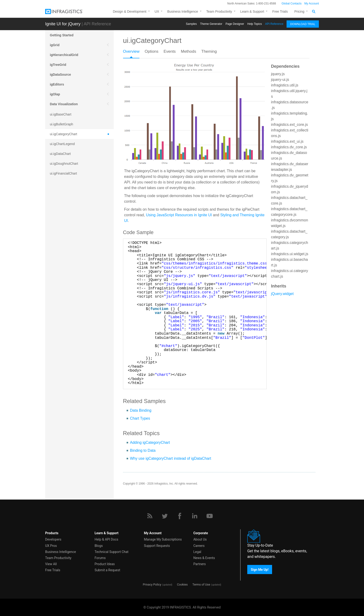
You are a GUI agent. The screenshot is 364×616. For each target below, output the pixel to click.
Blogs (99, 546)
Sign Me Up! (260, 569)
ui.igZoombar (59, 262)
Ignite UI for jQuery (63, 24)
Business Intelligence (183, 11)
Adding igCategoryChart (150, 442)
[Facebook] (180, 516)
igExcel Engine (62, 316)
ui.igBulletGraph (62, 124)
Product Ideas (105, 564)
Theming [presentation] (209, 51)
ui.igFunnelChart (62, 183)
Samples (191, 24)
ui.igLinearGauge (62, 193)
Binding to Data (143, 450)
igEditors (57, 84)
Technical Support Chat (111, 552)
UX (157, 11)
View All (51, 564)
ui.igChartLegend (62, 144)
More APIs (58, 286)
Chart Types (140, 418)
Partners (199, 564)
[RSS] (150, 516)
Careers (199, 546)
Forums (100, 558)
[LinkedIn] (195, 516)
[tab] (134, 53)
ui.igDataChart (60, 154)
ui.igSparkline (60, 252)
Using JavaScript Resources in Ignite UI (179, 215)
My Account (312, 4)
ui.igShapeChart (62, 242)
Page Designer (235, 24)
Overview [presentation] (131, 51)
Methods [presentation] (188, 51)
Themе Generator (211, 24)
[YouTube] (210, 516)
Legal (197, 552)
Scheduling (59, 296)
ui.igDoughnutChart (64, 164)
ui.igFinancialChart (63, 173)
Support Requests (157, 546)
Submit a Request (107, 570)
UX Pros (51, 546)
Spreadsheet (60, 306)
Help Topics (255, 24)
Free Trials (280, 11)
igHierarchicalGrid (64, 55)
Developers (53, 539)
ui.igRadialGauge (62, 232)
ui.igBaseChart (61, 114)
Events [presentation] (170, 51)
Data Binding (141, 410)
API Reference (274, 24)
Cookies (182, 584)
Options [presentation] (151, 51)
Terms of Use (201, 584)
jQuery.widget (282, 294)
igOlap (55, 94)
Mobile (55, 276)
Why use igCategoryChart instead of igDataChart (171, 458)
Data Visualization (64, 104)
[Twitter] (165, 516)
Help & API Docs (106, 539)
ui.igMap (56, 203)
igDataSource (60, 75)
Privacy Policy (152, 584)
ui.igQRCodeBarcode (65, 223)
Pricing (299, 11)
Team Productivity (219, 11)
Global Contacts (292, 4)
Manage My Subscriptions (163, 539)
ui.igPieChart (59, 213)
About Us (200, 539)
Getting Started (62, 35)
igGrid (55, 45)
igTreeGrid (58, 65)
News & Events (204, 558)
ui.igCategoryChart (64, 134)
